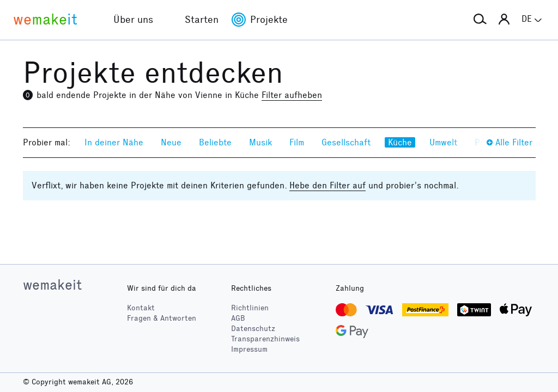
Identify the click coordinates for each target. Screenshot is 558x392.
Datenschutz (253, 329)
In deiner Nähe (114, 142)
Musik (260, 142)
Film (297, 142)
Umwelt (443, 142)
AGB (238, 318)
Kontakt (141, 308)
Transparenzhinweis (265, 339)
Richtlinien (250, 308)
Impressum (249, 349)
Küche (400, 142)
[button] (480, 20)
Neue (171, 142)
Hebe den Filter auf (327, 185)
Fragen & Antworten (162, 318)
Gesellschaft (346, 142)
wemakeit (52, 285)
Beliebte (215, 142)
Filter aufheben (292, 95)
